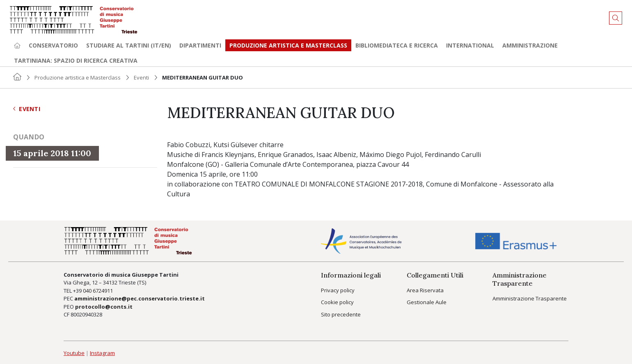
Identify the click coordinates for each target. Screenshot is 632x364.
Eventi (141, 77)
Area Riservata (425, 290)
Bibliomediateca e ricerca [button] (397, 45)
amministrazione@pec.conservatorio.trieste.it (140, 298)
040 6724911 (98, 291)
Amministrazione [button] (530, 45)
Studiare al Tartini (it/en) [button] (129, 45)
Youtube (74, 353)
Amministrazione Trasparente (530, 298)
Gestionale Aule (427, 302)
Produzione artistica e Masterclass (288, 45)
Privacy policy (338, 290)
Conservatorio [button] (53, 45)
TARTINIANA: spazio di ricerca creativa (76, 60)
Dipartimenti (200, 45)
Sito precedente (341, 314)
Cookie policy (337, 302)
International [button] (470, 45)
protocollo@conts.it (104, 307)
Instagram (102, 353)
